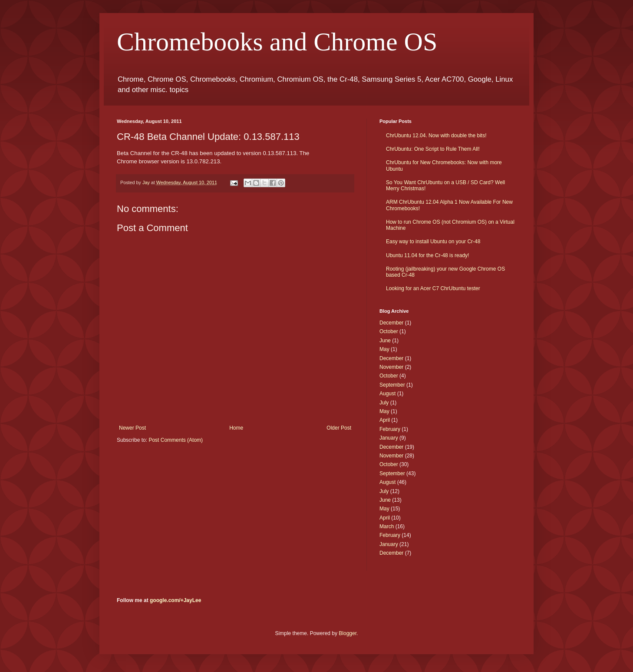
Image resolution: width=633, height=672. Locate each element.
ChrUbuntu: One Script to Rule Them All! (433, 149)
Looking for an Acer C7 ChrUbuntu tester (433, 288)
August (387, 394)
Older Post (339, 428)
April (385, 420)
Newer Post (132, 428)
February (390, 429)
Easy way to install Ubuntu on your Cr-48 (433, 242)
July (384, 403)
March (387, 526)
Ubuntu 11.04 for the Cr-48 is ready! (427, 255)
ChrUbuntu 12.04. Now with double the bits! (436, 136)
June (385, 341)
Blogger (348, 633)
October (389, 331)
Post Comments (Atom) (176, 440)
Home (236, 428)
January (389, 438)
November (391, 367)
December (391, 323)
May (384, 349)
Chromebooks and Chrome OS (277, 42)
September (392, 385)
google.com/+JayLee (175, 600)
